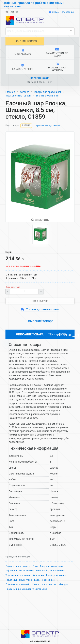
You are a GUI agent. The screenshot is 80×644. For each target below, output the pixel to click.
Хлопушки (38, 575)
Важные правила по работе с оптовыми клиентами (34, 5)
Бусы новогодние (44, 580)
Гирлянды (11, 580)
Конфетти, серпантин (44, 584)
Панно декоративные (18, 566)
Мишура (63, 584)
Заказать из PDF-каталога (57, 67)
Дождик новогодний (18, 584)
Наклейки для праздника (50, 571)
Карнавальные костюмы (20, 571)
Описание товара (40, 321)
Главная (12, 12)
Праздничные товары (19, 96)
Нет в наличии (40, 301)
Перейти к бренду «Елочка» (47, 126)
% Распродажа (23, 53)
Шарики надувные (57, 575)
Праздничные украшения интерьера (26, 589)
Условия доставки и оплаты (40, 309)
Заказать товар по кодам (57, 53)
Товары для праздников (48, 92)
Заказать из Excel (23, 67)
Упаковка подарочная (18, 575)
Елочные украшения (47, 96)
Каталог (24, 92)
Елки (35, 566)
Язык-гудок (26, 580)
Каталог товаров (23, 41)
